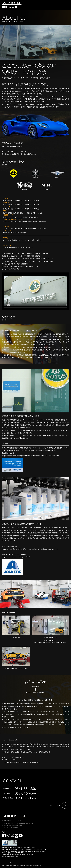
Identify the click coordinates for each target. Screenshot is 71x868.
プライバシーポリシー (8, 862)
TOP (3, 22)
